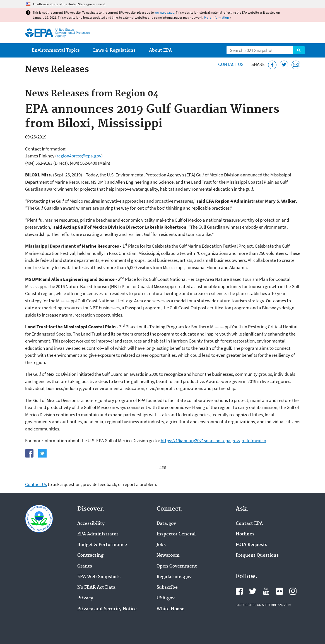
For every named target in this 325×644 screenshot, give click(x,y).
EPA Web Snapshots (99, 577)
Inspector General (176, 534)
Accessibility (91, 524)
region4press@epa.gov (79, 156)
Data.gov (166, 524)
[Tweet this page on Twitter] (284, 65)
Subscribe (167, 588)
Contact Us (231, 64)
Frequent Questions (257, 556)
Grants (85, 566)
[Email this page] (296, 65)
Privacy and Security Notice (107, 609)
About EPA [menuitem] (160, 50)
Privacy (85, 598)
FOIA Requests (251, 545)
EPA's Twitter (253, 591)
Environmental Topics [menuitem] (56, 50)
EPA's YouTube (266, 591)
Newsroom (168, 556)
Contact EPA (249, 524)
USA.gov (166, 598)
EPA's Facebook (239, 591)
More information (216, 17)
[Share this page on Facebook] (272, 65)
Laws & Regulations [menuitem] (114, 50)
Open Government (177, 566)
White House (170, 609)
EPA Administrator (98, 534)
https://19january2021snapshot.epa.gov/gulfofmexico (213, 440)
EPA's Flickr (280, 591)
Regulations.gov (174, 577)
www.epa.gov (164, 12)
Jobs (161, 545)
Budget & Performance (102, 545)
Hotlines (245, 534)
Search (299, 50)
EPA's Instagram (293, 591)
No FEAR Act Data (96, 588)
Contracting (90, 556)
